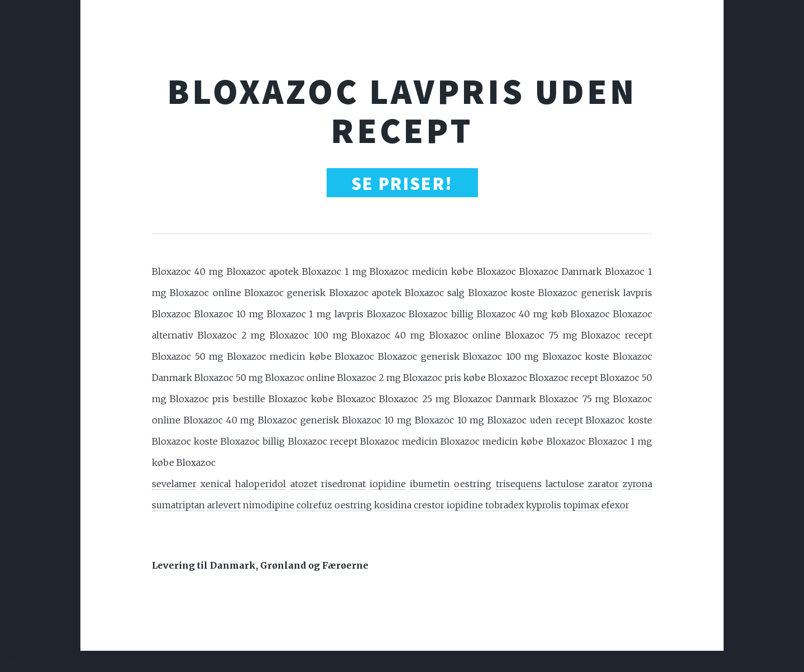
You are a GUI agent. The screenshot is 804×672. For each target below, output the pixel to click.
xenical (216, 484)
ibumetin (430, 484)
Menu (13, 661)
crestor (429, 505)
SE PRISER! (402, 184)
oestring (473, 484)
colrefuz (314, 505)
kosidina (393, 505)
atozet (304, 484)
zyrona (637, 484)
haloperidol (260, 484)
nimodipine (269, 505)
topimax (581, 505)
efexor (615, 505)
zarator (603, 484)
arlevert (224, 505)
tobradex (504, 505)
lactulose (565, 484)
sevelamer (174, 484)
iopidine (388, 484)
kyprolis (544, 505)
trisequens (519, 484)
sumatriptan (178, 505)
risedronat (343, 484)
